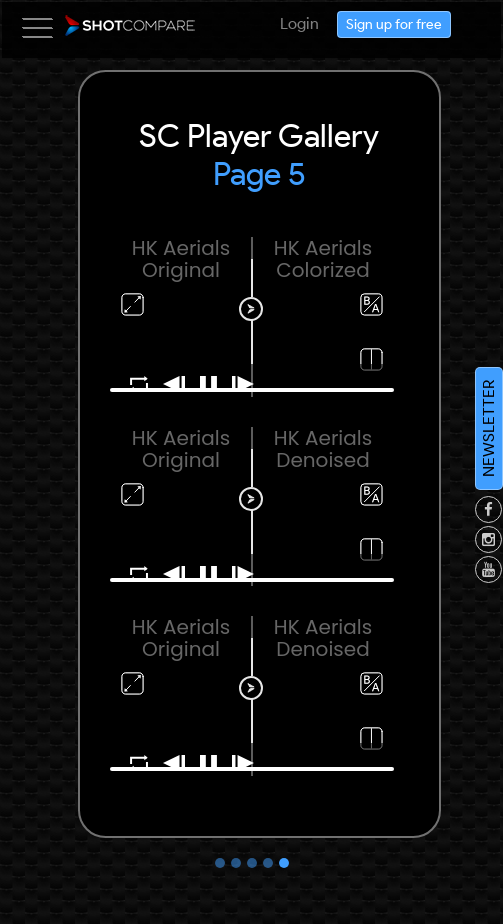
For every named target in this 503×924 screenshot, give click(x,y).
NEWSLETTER (488, 428)
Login (299, 23)
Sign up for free (394, 27)
